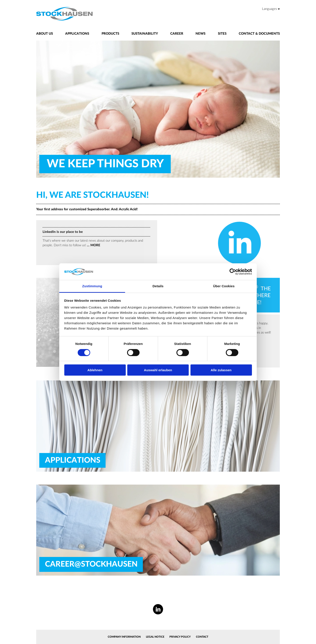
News (200, 34)
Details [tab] (158, 286)
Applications (77, 34)
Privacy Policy (180, 637)
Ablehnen (95, 370)
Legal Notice (155, 637)
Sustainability (145, 34)
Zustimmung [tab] (92, 286)
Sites (222, 34)
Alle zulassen (221, 370)
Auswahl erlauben (158, 370)
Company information (124, 637)
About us (45, 34)
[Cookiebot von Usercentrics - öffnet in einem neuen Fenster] (233, 272)
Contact (202, 637)
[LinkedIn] (158, 609)
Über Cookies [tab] (224, 286)
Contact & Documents (259, 34)
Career (177, 34)
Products (110, 34)
